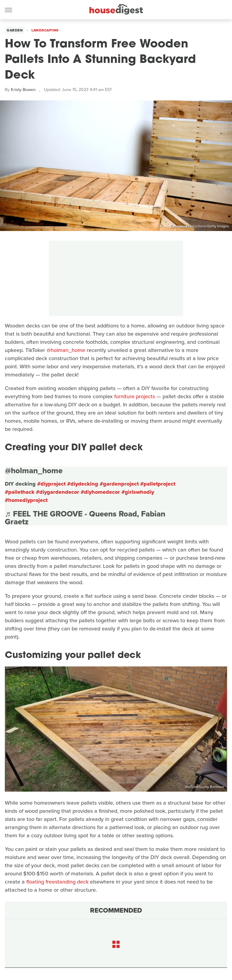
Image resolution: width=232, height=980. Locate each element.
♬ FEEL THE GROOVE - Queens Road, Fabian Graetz (85, 518)
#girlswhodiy (138, 492)
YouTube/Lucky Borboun (204, 787)
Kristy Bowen (23, 90)
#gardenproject (119, 484)
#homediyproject (26, 500)
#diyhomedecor (100, 492)
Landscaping (45, 30)
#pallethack (20, 492)
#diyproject (51, 484)
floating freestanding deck (57, 882)
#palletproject (158, 484)
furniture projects (135, 396)
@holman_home (66, 350)
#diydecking (83, 484)
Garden (15, 30)
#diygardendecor (58, 492)
